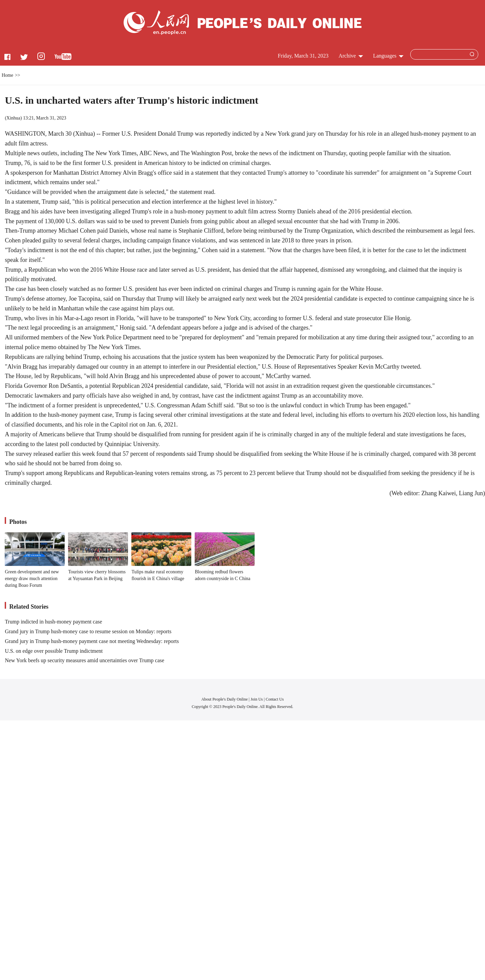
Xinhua (13, 118)
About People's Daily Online (225, 699)
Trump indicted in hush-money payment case (53, 622)
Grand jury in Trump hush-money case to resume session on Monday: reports (88, 631)
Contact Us (275, 699)
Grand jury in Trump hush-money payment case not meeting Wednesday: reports (92, 641)
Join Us (257, 699)
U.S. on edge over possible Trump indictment (54, 651)
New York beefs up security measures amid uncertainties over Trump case (84, 660)
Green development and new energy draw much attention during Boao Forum (32, 578)
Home (7, 75)
